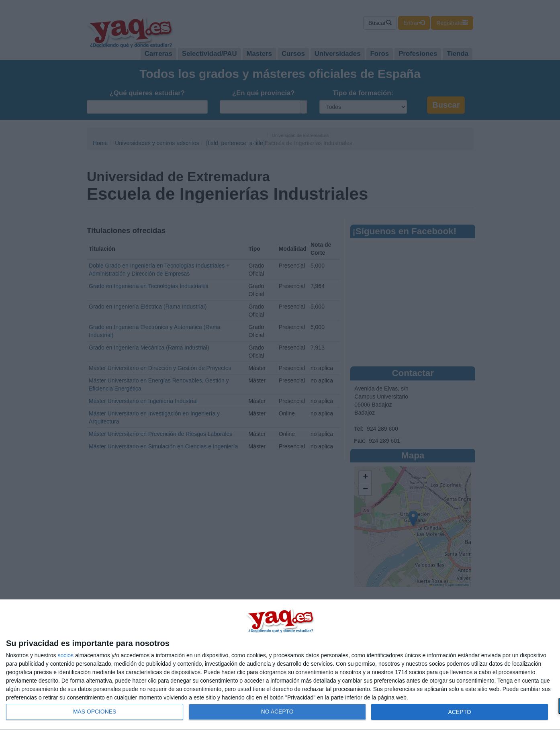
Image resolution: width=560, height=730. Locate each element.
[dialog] (280, 665)
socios (65, 655)
